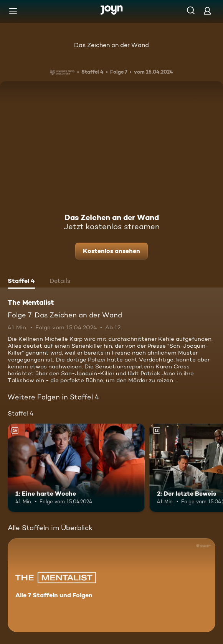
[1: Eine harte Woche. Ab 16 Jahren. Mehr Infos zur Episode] (76, 468)
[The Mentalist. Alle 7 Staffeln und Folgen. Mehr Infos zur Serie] (111, 585)
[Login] (207, 11)
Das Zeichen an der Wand (111, 45)
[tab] (21, 282)
